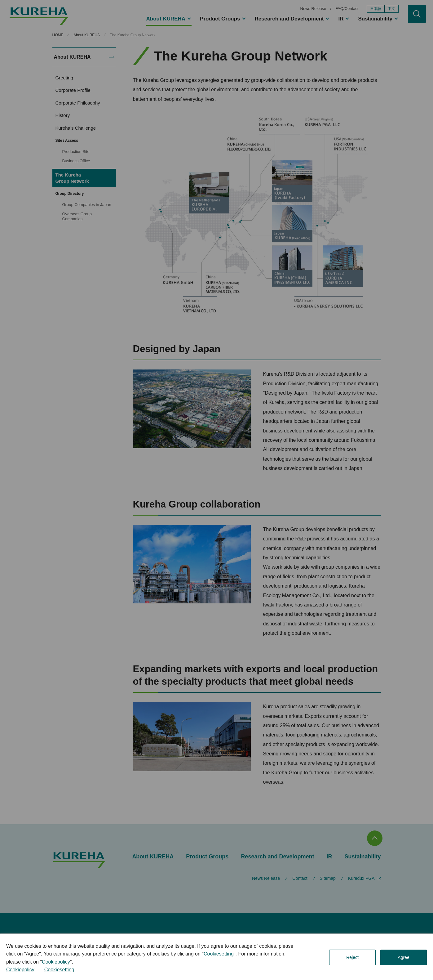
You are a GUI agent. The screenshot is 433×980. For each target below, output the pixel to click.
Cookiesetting (219, 954)
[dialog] (216, 957)
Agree (403, 957)
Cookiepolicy (56, 962)
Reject (352, 957)
